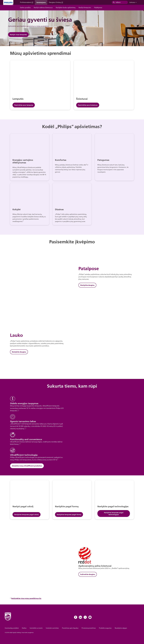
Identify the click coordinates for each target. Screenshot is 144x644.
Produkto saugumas (105, 628)
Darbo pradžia (25, 8)
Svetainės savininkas (52, 628)
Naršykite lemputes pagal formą (69, 515)
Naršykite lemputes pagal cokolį (26, 515)
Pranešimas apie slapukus (70, 628)
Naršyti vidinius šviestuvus (43, 8)
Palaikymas (98, 8)
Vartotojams (41, 2)
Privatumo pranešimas (89, 628)
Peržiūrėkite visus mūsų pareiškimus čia (26, 598)
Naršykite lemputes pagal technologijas (114, 514)
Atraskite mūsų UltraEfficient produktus (27, 466)
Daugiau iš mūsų (56, 2)
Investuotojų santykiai (12, 628)
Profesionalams (27, 2)
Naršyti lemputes (85, 8)
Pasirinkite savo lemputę (24, 105)
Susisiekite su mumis (36, 628)
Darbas (24, 628)
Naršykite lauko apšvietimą (66, 8)
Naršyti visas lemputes (18, 35)
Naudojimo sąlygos (121, 628)
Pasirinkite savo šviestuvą (88, 105)
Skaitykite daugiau (87, 285)
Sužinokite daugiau (88, 574)
